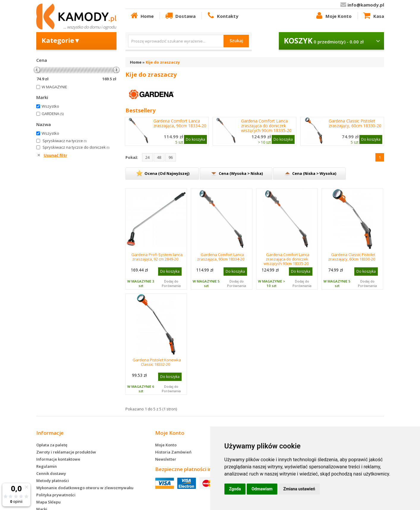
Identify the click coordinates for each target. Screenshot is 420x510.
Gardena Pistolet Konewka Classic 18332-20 (157, 362)
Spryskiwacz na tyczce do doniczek (76, 147)
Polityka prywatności (56, 495)
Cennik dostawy (51, 473)
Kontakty (222, 16)
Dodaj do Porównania (171, 283)
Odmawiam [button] (262, 489)
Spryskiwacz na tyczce (65, 141)
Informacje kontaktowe (58, 459)
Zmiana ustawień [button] (299, 489)
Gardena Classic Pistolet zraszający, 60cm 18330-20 (355, 123)
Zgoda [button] (235, 489)
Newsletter (166, 459)
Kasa (373, 16)
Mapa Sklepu (48, 502)
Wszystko (50, 106)
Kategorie (61, 40)
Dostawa (180, 16)
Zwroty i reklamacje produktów (66, 452)
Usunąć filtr (55, 155)
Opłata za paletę (52, 445)
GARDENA (53, 114)
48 (159, 157)
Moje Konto (333, 16)
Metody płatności (53, 481)
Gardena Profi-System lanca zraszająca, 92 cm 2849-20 (157, 257)
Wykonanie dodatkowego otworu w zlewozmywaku (85, 488)
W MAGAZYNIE (54, 87)
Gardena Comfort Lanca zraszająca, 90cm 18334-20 (180, 123)
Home (142, 16)
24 (147, 157)
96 (171, 157)
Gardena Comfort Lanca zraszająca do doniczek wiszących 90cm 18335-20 (266, 126)
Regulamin (47, 466)
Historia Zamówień (173, 452)
